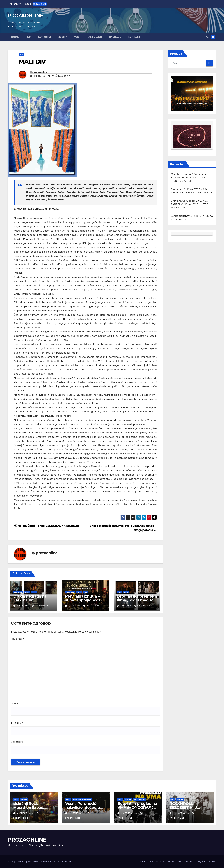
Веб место (17, 742)
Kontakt (134, 37)
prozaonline (40, 72)
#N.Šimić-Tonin (61, 76)
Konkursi (44, 37)
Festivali (18, 592)
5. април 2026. (77, 813)
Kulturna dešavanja (82, 799)
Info (34, 592)
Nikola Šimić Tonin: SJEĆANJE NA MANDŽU (47, 526)
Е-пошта (17, 723)
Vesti (78, 37)
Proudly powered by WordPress (23, 861)
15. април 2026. (25, 813)
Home (15, 37)
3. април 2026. (129, 813)
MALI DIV (32, 62)
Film (28, 37)
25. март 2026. (181, 813)
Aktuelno (95, 37)
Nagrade (115, 37)
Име (14, 704)
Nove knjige (139, 799)
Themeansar (66, 861)
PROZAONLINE (25, 16)
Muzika (63, 37)
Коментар (18, 639)
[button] (208, 37)
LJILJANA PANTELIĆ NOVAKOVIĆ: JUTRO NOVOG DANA (190, 204)
